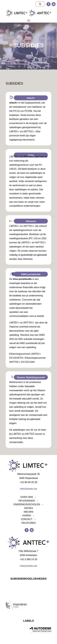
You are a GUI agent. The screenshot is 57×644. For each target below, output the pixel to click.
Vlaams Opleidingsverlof (31, 377)
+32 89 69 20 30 (28, 482)
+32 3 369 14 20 (28, 559)
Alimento (31, 221)
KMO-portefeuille (31, 274)
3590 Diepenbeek (28, 478)
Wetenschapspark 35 (28, 474)
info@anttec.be (28, 566)
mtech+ (31, 98)
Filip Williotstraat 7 (29, 551)
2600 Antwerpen (28, 555)
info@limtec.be (28, 489)
